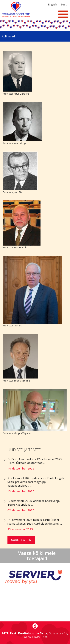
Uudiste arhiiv (21, 540)
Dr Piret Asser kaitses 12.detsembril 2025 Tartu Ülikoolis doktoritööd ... (37, 464)
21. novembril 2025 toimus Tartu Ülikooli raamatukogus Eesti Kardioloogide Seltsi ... (37, 524)
